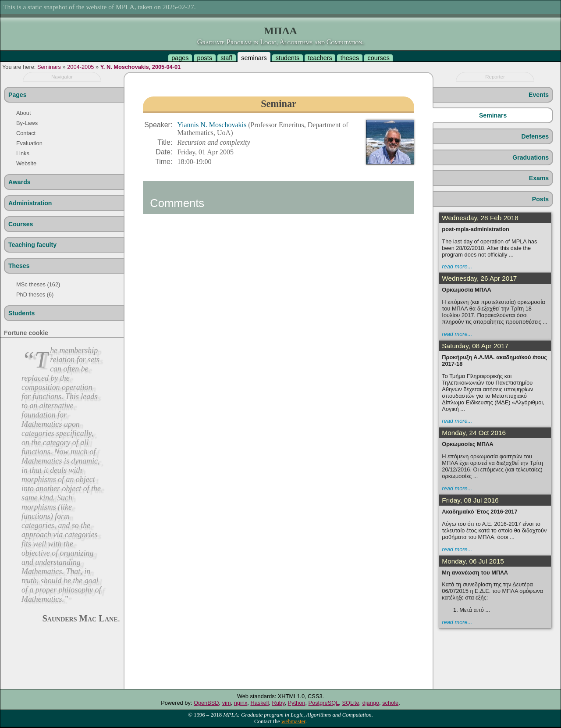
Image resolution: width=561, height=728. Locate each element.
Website (26, 163)
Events (539, 95)
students (288, 58)
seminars (254, 58)
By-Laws (27, 123)
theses (350, 58)
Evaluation (29, 143)
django (371, 703)
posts (205, 58)
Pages (17, 95)
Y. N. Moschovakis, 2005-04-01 (141, 67)
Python (297, 703)
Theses (19, 266)
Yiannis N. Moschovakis (213, 125)
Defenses (535, 136)
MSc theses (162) (38, 284)
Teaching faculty (32, 245)
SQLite (350, 703)
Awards (20, 182)
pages (180, 58)
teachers (320, 58)
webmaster (293, 721)
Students (21, 313)
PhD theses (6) (35, 294)
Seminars (49, 67)
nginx (241, 703)
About (23, 113)
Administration (30, 203)
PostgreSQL (324, 703)
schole (390, 703)
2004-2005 (80, 67)
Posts (540, 199)
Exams (539, 178)
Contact (26, 133)
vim (227, 703)
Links (23, 153)
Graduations (531, 157)
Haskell (259, 703)
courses (378, 58)
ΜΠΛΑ (280, 31)
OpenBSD (206, 703)
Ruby (279, 703)
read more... (457, 266)
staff (226, 58)
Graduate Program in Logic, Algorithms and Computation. (280, 42)
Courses (21, 224)
